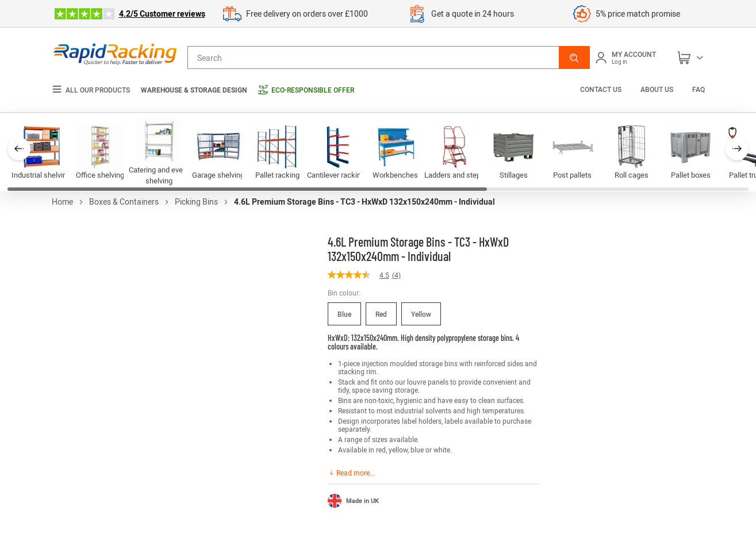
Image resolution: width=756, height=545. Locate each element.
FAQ (699, 89)
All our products (91, 90)
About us (657, 89)
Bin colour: (344, 293)
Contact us (602, 89)
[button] (574, 57)
